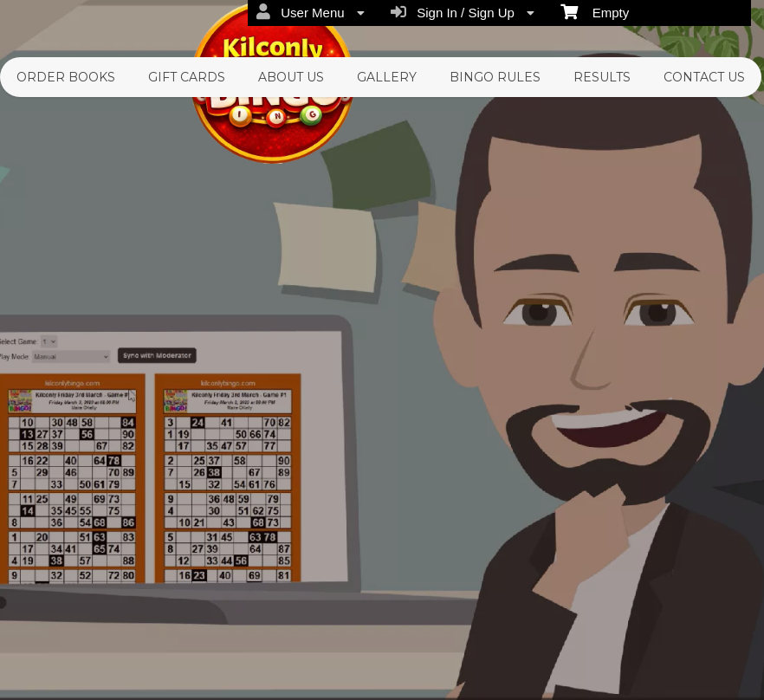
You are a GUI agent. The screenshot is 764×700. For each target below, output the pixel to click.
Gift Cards (187, 77)
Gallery (387, 77)
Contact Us (704, 77)
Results (602, 77)
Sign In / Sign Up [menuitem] (463, 12)
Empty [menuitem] (595, 11)
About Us (291, 77)
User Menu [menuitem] (311, 12)
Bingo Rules (495, 77)
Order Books (66, 77)
